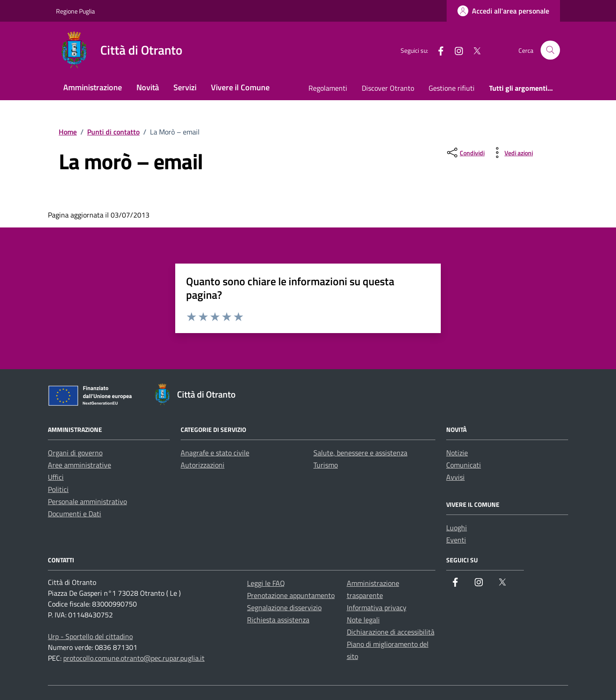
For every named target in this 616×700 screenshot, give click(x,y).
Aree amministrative (79, 465)
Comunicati (464, 465)
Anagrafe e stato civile (215, 453)
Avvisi (455, 477)
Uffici (56, 477)
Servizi (185, 87)
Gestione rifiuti (452, 88)
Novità (148, 87)
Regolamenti (328, 88)
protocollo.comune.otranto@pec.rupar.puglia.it (134, 658)
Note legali (363, 620)
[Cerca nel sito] (550, 50)
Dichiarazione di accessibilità (391, 632)
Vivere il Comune (240, 87)
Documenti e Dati (75, 514)
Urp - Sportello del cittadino (90, 636)
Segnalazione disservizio (284, 607)
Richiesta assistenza (278, 620)
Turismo (326, 465)
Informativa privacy (377, 607)
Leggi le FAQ (266, 583)
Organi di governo (75, 453)
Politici (58, 489)
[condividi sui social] (465, 153)
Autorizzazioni (203, 465)
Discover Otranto (388, 88)
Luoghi (457, 528)
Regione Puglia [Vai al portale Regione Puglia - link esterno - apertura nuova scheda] (75, 11)
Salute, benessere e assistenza (360, 453)
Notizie (457, 453)
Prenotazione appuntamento (291, 595)
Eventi (456, 540)
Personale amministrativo (87, 501)
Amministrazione (93, 87)
